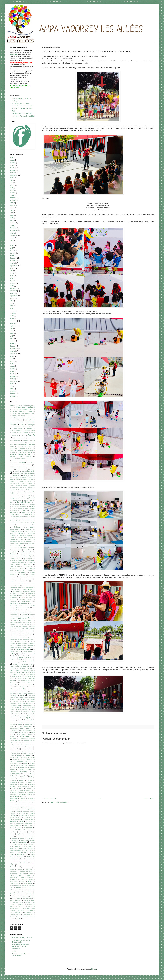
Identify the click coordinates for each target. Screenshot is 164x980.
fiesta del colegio (28, 660)
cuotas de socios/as (16, 587)
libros (20, 720)
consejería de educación (16, 560)
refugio (30, 832)
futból (11, 670)
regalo (12, 834)
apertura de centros (25, 446)
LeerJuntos (13, 720)
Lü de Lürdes (21, 734)
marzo (12, 160)
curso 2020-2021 (15, 589)
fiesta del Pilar (14, 662)
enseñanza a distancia (27, 633)
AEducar (18, 426)
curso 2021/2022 (17, 591)
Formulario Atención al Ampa (21, 98)
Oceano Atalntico (25, 770)
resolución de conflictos (22, 836)
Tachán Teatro (14, 873)
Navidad (32, 757)
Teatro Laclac (14, 881)
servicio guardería (27, 859)
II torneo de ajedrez (23, 691)
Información (13, 695)
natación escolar (14, 757)
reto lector (15, 838)
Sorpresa (20, 869)
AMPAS (30, 438)
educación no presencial (25, 623)
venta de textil (24, 896)
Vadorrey (30, 892)
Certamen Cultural (17, 508)
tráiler (11, 886)
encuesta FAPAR (14, 633)
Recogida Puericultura (16, 828)
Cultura (27, 581)
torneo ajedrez (28, 884)
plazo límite (29, 797)
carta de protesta (15, 504)
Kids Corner (31, 716)
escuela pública (22, 641)
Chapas (32, 508)
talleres (31, 873)
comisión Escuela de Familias (18, 544)
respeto (33, 836)
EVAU (20, 647)
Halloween (30, 683)
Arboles (30, 448)
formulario (14, 54)
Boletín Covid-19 (14, 483)
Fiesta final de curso (27, 662)
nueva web (15, 768)
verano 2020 (16, 898)
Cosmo (22, 568)
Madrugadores (16, 101)
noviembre (13, 170)
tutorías (18, 888)
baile (23, 471)
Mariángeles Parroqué (16, 745)
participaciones (24, 784)
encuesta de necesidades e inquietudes (22, 631)
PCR (33, 790)
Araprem (22, 448)
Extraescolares (23, 649)
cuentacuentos (22, 577)
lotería (12, 732)
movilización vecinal (15, 753)
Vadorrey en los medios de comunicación (22, 894)
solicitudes (29, 865)
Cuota (33, 581)
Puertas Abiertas (15, 819)
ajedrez (32, 426)
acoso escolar (31, 418)
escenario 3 (13, 637)
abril (11, 158)
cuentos (31, 577)
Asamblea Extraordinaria (25, 452)
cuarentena (23, 575)
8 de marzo (19, 405)
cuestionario (13, 581)
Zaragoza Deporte (28, 915)
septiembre (14, 175)
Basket (31, 475)
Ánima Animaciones (15, 440)
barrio (25, 475)
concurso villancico (16, 558)
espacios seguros (22, 643)
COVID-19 (21, 571)
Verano (32, 896)
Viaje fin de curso (29, 900)
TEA (33, 877)
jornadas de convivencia (23, 712)
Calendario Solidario (18, 488)
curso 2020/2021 (29, 589)
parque (21, 780)
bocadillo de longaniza (26, 481)
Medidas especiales (27, 749)
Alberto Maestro (18, 428)
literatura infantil (14, 728)
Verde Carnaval (27, 898)
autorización (22, 467)
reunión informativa (19, 842)
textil (29, 881)
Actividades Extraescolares (21, 104)
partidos (32, 786)
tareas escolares (25, 877)
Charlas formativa (29, 514)
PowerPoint (13, 799)
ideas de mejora (21, 687)
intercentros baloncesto (25, 703)
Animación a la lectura (29, 440)
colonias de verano (16, 531)
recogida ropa (28, 828)
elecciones (29, 625)
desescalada (13, 602)
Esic (31, 641)
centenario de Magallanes (19, 506)
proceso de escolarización (17, 809)
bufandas (32, 486)
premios (31, 799)
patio (16, 790)
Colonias (28, 529)
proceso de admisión (27, 807)
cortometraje (13, 568)
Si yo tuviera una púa (16, 863)
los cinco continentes (26, 730)
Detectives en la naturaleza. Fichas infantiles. (21, 955)
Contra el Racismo (16, 566)
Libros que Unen (14, 722)
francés (12, 666)
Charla (23, 510)
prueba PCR (28, 817)
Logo (23, 728)
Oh (19, 776)
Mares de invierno (27, 743)
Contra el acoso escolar (24, 564)
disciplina (30, 612)
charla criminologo (27, 512)
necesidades (13, 763)
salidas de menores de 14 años (19, 850)
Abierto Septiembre (18, 416)
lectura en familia (17, 718)
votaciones (26, 908)
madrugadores (25, 737)
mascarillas (15, 747)
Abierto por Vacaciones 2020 (23, 410)
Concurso (13, 554)
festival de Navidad (17, 656)
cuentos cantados (15, 579)
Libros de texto (28, 720)
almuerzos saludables (16, 430)
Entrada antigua (148, 799)
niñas (20, 763)
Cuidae (20, 581)
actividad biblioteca (17, 420)
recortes (12, 830)
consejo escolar (30, 560)
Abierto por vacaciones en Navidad (21, 412)
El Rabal (21, 625)
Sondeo (12, 869)
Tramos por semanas (21, 886)
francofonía (13, 668)
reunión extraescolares (28, 840)
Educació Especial (27, 620)
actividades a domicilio (17, 422)
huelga (12, 687)
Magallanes (13, 739)
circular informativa (28, 519)
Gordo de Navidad (30, 674)
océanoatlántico (15, 774)
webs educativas (28, 913)
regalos (19, 834)
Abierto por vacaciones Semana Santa (22, 414)
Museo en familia (27, 753)
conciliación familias (26, 552)
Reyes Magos (16, 846)
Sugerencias (13, 871)
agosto (12, 178)
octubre (12, 173)
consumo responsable (18, 562)
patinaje (21, 788)
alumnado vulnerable (23, 432)
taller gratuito (23, 873)
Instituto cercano (16, 699)
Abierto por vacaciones (25, 407)
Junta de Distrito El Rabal (18, 716)
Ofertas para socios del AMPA (22, 113)
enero (12, 165)
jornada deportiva (22, 710)
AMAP (23, 435)
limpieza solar (29, 724)
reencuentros (22, 832)
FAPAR (12, 654)
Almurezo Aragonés (29, 430)
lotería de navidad (23, 732)
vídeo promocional (18, 902)
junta (24, 714)
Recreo (26, 830)
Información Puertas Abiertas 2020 (23, 116)
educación (13, 623)
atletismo (22, 463)
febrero (12, 163)
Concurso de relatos (26, 554)
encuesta (18, 629)
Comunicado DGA (17, 550)
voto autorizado (22, 910)
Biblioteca (18, 479)
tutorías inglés (28, 888)
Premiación (23, 799)
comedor (20, 533)
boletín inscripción (27, 483)
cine (19, 519)
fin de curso (23, 664)
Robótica (30, 846)
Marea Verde (16, 949)
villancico (21, 904)
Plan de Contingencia (18, 793)
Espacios (12, 643)
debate (14, 593)
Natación (28, 755)
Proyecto (12, 813)
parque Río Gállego (26, 782)
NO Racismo (20, 766)
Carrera (12, 502)
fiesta (26, 656)
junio (11, 183)
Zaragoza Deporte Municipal (18, 917)
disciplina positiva (15, 614)
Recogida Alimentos (17, 821)
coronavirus (29, 566)
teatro (14, 879)
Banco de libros (30, 473)
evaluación (13, 647)
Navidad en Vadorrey (19, 759)
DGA (31, 604)
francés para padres (24, 666)
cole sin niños (31, 525)
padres (24, 776)
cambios (30, 488)
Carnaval (32, 498)
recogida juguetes (15, 826)
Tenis (23, 881)
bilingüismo (13, 481)
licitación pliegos (26, 722)
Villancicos (21, 906)
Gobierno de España (17, 674)
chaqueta (15, 510)
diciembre (13, 168)
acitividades (29, 416)
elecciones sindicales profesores (19, 627)
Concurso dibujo (14, 556)
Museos (12, 755)
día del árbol (25, 606)
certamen (32, 506)
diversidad (25, 614)
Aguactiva (25, 426)
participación (14, 784)
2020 (11, 405)
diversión (32, 614)
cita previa (28, 521)
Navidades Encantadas (24, 761)
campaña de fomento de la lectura (21, 490)
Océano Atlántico (18, 772)
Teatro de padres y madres (25, 880)
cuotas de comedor (23, 583)
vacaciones (22, 892)
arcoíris (18, 450)
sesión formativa (14, 861)
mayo (12, 185)
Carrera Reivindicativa (24, 502)
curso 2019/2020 (28, 587)
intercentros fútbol (15, 706)
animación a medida (18, 442)
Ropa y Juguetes (15, 848)
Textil (13, 111)
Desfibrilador (26, 602)
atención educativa (17, 461)
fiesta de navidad (25, 658)
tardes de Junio (16, 875)
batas (11, 477)
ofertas (26, 774)
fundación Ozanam (26, 668)
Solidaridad (14, 867)
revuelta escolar (30, 844)
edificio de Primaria (26, 618)
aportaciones (13, 448)
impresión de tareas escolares (24, 693)
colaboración (21, 525)
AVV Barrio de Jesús (22, 469)
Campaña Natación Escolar (18, 492)
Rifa (24, 846)
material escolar (14, 749)
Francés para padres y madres (22, 109)
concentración (28, 550)
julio (11, 180)
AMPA (31, 435)
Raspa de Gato (29, 819)
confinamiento (28, 558)
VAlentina (15, 896)
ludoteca (30, 734)
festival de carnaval (29, 654)
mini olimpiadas (28, 751)
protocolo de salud (28, 811)
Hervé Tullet (13, 685)
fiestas (15, 664)
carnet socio (28, 500)
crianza (30, 571)
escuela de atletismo (15, 639)
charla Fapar (14, 514)
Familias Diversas (28, 652)
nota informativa (30, 766)
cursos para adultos (29, 591)
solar (20, 865)
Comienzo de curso (22, 537)
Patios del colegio (25, 790)
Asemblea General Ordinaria (20, 457)
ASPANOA (21, 459)
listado (12, 726)
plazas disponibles (16, 797)
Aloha (13, 432)
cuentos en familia (27, 579)
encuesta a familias (29, 629)
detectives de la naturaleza (18, 604)
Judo (33, 712)
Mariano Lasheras (30, 745)
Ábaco (26, 405)
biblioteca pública (28, 479)
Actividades (29, 420)
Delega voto (22, 595)
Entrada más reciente (50, 799)
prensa (12, 801)
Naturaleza (24, 757)
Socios (26, 863)
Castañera (25, 504)
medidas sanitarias (15, 751)
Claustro (25, 523)
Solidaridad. (27, 867)
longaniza (15, 730)
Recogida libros (28, 826)
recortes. (19, 830)
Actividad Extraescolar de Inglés (22, 106)
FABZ (11, 652)
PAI (19, 778)
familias (18, 652)
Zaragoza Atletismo (15, 915)
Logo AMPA (31, 728)
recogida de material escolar (24, 824)
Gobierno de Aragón (28, 672)
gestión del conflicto (27, 670)
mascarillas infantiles (27, 747)
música (19, 755)
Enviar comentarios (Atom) (60, 803)
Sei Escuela (22, 852)
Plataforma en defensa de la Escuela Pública (21, 941)
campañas (23, 494)
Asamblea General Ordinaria (20, 454)
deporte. (12, 600)
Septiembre (20, 857)
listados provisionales (25, 726)
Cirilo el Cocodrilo (16, 521)
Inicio (100, 799)
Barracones (16, 475)
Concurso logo (27, 556)
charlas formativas (18, 517)
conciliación (13, 552)
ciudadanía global (15, 523)
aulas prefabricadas (25, 465)
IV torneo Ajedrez (27, 706)
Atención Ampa (30, 459)
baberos (17, 471)
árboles (12, 450)
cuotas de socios (27, 585)
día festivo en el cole (23, 608)
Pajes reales (28, 778)
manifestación (23, 739)
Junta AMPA (31, 714)
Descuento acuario (25, 600)
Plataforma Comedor (26, 795)
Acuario (22, 424)
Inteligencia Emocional (29, 699)
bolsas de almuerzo (15, 486)
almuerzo (29, 428)
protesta (18, 811)
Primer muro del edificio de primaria (22, 805)
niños (26, 763)
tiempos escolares (15, 884)
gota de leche (17, 676)
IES (24, 689)
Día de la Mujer (14, 606)
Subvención (29, 869)
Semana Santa (22, 855)
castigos (32, 504)
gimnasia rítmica (15, 672)
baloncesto (31, 471)
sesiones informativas (27, 861)
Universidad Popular (15, 890)
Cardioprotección (14, 498)
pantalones (13, 780)
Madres (12, 737)
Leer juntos (28, 718)
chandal (26, 508)
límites (20, 724)
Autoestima (13, 467)
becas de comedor (21, 477)
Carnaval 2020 (17, 500)
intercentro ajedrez (18, 701)
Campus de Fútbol (26, 496)
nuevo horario (24, 768)
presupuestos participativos (27, 803)
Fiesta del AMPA (15, 660)
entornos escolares (15, 635)
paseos (14, 788)
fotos (31, 664)
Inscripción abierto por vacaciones (25, 697)
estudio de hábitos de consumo (24, 645)
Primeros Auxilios (14, 807)
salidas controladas (28, 848)
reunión (22, 838)
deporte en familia (27, 597)
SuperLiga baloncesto (26, 871)
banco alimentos (18, 473)
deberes (22, 593)
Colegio (17, 527)
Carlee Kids (24, 498)
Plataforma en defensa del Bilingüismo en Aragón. (20, 945)
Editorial (16, 620)
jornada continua (15, 707)
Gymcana (22, 683)
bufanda (25, 486)
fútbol (18, 670)
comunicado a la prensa (27, 548)
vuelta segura (18, 913)
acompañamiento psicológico (18, 418)
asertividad (13, 459)
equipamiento (28, 635)
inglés (22, 695)
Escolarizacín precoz (26, 637)
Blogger (94, 969)
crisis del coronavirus (18, 573)
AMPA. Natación (21, 438)
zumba (19, 919)
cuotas (14, 583)
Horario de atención (26, 685)
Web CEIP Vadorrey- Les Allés (22, 938)
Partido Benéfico (23, 786)
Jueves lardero (16, 714)
